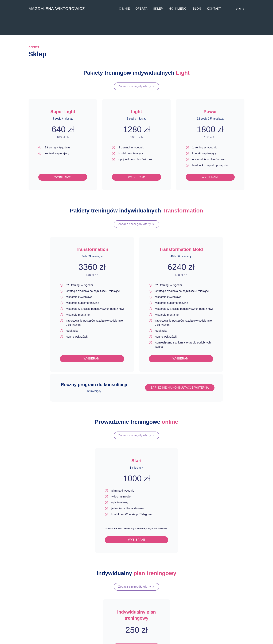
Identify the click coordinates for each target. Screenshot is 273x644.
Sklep (158, 9)
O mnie (124, 9)
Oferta (141, 9)
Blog (197, 9)
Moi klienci (178, 9)
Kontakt (214, 9)
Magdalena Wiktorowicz (57, 9)
